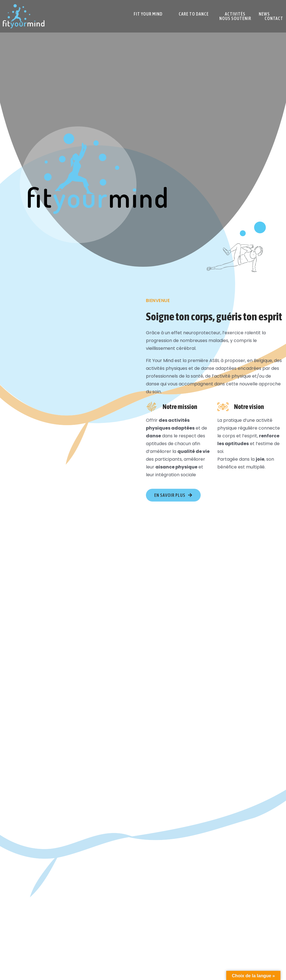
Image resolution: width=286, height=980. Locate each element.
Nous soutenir (235, 18)
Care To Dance (194, 14)
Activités (235, 14)
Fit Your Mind (148, 14)
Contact (274, 18)
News (264, 14)
